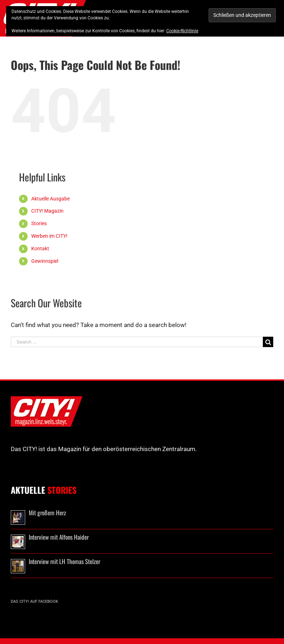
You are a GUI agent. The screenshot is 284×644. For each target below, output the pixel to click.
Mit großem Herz (47, 513)
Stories (39, 223)
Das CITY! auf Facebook (34, 602)
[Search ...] (137, 342)
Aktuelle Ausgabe (50, 199)
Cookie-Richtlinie (182, 31)
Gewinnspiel (45, 261)
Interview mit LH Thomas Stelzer (64, 561)
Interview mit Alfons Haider (59, 537)
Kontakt (40, 248)
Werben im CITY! (49, 236)
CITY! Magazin (47, 211)
